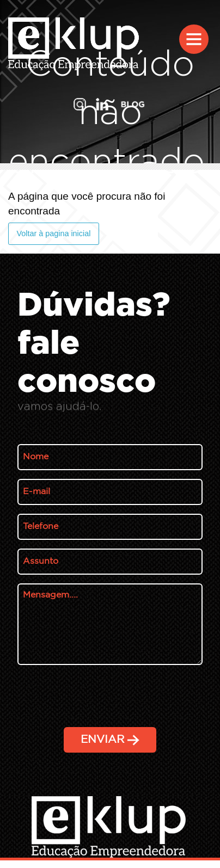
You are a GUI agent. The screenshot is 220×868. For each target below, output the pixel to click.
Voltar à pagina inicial (53, 233)
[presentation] (100, 769)
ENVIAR (110, 740)
